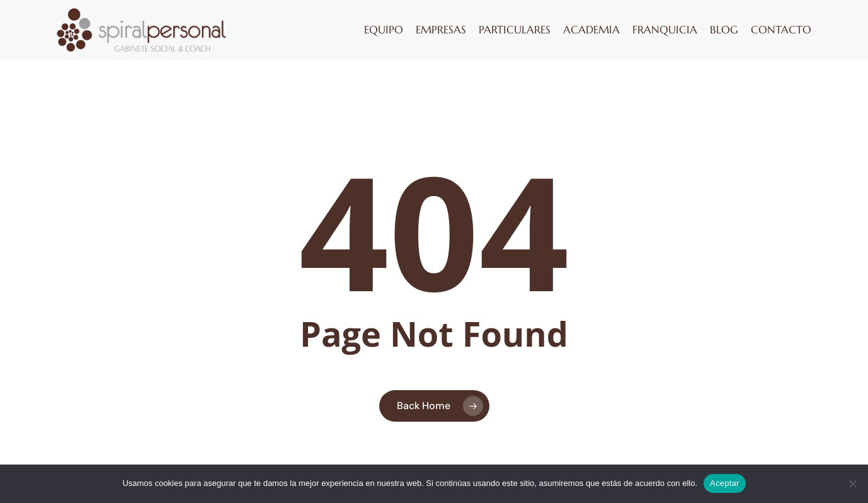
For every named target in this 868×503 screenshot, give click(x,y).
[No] (852, 483)
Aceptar (725, 483)
